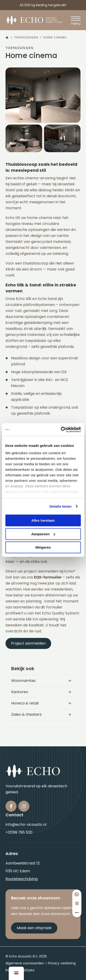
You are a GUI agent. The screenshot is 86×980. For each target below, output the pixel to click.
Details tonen (60, 506)
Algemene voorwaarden (25, 963)
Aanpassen (43, 534)
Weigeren (43, 547)
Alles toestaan (43, 520)
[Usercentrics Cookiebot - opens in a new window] (61, 430)
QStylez (28, 970)
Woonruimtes (23, 681)
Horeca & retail (25, 703)
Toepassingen (26, 38)
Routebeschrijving (22, 879)
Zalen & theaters (26, 714)
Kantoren (20, 692)
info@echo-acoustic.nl (26, 824)
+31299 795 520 (19, 832)
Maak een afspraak (34, 928)
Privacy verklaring (62, 963)
